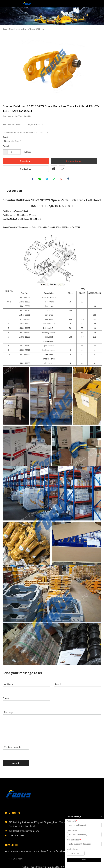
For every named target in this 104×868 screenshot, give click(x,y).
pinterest (61, 179)
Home (5, 29)
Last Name (8, 685)
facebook (33, 179)
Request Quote (74, 161)
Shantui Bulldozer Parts (18, 29)
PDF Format (54, 169)
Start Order (26, 161)
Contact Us (26, 169)
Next (98, 66)
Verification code (12, 748)
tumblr (69, 179)
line (40, 179)
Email (57, 685)
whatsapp (54, 179)
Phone (6, 699)
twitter (47, 179)
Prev (6, 66)
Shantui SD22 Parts (37, 29)
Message (8, 713)
